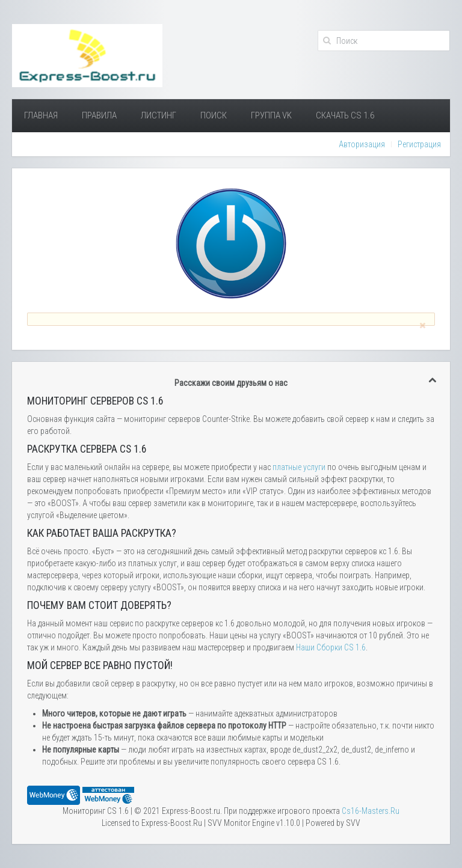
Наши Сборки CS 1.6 (331, 647)
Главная (41, 115)
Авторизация (362, 144)
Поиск (214, 115)
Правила (99, 115)
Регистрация (419, 144)
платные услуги (299, 467)
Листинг (159, 115)
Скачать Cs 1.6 (345, 115)
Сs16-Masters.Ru (371, 811)
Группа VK (271, 115)
